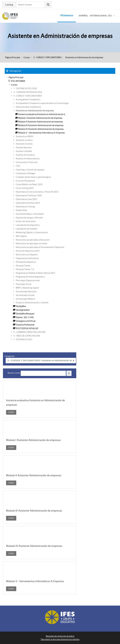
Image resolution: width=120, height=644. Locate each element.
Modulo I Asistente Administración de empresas (33, 440)
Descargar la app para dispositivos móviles (60, 639)
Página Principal (13, 57)
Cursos (27, 57)
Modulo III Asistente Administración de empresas (34, 511)
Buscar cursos (14, 373)
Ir (69, 373)
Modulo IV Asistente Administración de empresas (34, 546)
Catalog (9, 5)
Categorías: (10, 356)
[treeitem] (60, 77)
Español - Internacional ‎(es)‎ (95, 16)
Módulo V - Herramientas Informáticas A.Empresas (35, 581)
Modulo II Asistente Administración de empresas (34, 475)
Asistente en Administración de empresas (84, 57)
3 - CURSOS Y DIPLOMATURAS (47, 57)
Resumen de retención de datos (60, 636)
